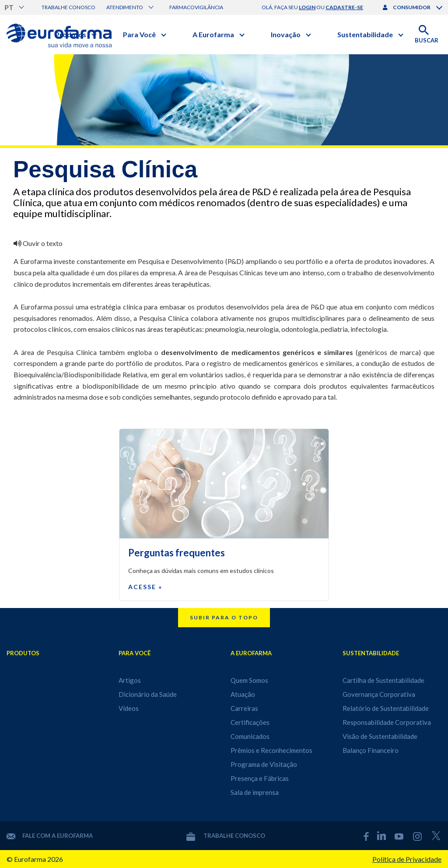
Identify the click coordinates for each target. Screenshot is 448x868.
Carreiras (244, 708)
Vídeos (129, 708)
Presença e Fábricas (260, 778)
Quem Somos (249, 680)
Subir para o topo (224, 617)
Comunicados (250, 736)
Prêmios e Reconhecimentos (271, 750)
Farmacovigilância (196, 7)
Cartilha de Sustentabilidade (383, 680)
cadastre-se (344, 7)
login (307, 7)
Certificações (250, 722)
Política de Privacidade (407, 859)
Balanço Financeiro (371, 750)
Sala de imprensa (255, 792)
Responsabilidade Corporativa (387, 722)
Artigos (130, 680)
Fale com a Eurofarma (50, 836)
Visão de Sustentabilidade (380, 736)
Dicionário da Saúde (148, 694)
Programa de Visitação (264, 764)
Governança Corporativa (379, 694)
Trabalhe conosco (68, 7)
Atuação (243, 694)
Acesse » (145, 587)
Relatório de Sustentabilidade (386, 708)
